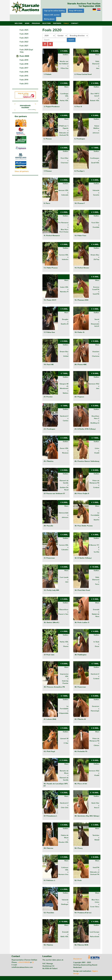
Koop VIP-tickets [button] (76, 11)
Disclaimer (78, 959)
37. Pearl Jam (49, 655)
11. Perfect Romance (52, 236)
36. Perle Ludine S (82, 622)
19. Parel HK (49, 365)
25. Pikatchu (49, 461)
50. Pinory (79, 848)
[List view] (45, 44)
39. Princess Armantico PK (54, 687)
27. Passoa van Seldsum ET (54, 494)
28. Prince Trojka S (82, 494)
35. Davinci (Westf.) (51, 622)
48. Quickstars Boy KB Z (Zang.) (87, 816)
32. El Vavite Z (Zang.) (83, 558)
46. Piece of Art (81, 784)
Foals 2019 (24, 60)
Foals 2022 (24, 42)
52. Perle (78, 880)
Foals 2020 (24, 56)
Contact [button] (75, 23)
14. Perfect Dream (82, 268)
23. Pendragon (49, 429)
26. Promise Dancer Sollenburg (87, 461)
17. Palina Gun (49, 332)
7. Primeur (48, 171)
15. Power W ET (50, 300)
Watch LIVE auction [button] (52, 15)
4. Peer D (78, 107)
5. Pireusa (48, 139)
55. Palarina (48, 945)
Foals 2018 (24, 64)
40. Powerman (80, 687)
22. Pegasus (79, 397)
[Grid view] (50, 44)
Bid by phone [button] (49, 19)
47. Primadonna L (50, 816)
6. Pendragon (80, 139)
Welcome (19, 23)
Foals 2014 (24, 80)
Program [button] (36, 23)
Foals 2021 (24, 46)
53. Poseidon (49, 913)
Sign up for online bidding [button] (54, 11)
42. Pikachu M (80, 719)
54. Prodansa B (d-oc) (83, 913)
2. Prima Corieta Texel (83, 74)
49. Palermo (48, 848)
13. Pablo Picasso (51, 268)
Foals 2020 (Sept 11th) (26, 51)
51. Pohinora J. (50, 880)
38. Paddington (80, 655)
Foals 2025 (24, 30)
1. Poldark (47, 74)
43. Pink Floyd (49, 751)
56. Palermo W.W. (82, 945)
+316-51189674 (24, 962)
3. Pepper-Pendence (52, 107)
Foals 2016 (24, 72)
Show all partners (22, 171)
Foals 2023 (24, 38)
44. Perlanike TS (81, 751)
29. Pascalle (48, 526)
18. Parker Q (79, 332)
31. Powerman (49, 558)
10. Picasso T (80, 203)
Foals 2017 (24, 68)
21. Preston (48, 397)
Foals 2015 (24, 76)
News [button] (27, 23)
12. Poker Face (80, 236)
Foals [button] (66, 23)
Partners (57, 23)
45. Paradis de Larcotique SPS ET (56, 785)
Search (71, 40)
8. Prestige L (80, 171)
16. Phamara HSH (81, 300)
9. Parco (47, 203)
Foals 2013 (24, 84)
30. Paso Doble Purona (84, 526)
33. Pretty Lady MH (51, 590)
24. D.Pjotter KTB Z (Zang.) (85, 429)
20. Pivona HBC (81, 365)
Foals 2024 (24, 34)
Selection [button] (46, 23)
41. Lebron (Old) (50, 719)
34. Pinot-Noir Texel (82, 590)
